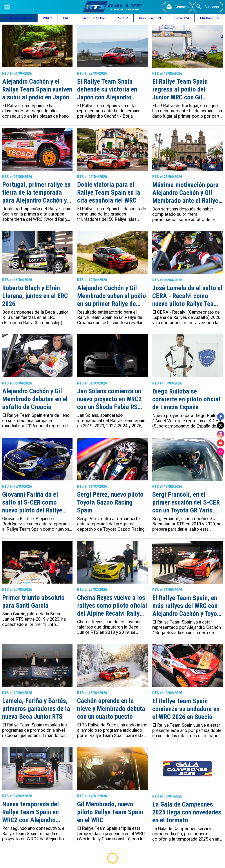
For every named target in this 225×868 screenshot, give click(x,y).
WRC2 (48, 18)
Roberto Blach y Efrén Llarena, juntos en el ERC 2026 (35, 296)
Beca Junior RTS (151, 18)
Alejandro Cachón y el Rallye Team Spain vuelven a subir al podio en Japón (37, 89)
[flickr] (221, 452)
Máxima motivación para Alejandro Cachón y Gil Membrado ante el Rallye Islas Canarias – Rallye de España (187, 193)
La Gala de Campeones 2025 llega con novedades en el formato (187, 812)
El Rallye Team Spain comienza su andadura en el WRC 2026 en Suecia (186, 709)
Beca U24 (182, 18)
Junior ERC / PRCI (94, 18)
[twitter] (221, 425)
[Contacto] (178, 7)
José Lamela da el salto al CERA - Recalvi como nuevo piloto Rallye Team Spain (187, 296)
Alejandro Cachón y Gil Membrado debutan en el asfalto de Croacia (35, 399)
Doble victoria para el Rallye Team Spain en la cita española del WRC (109, 192)
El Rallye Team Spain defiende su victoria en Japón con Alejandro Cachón (107, 89)
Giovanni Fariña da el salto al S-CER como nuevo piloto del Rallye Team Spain (32, 502)
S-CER (123, 18)
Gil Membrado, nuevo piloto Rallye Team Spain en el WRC (110, 812)
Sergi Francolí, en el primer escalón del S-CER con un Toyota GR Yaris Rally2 (186, 502)
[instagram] (221, 434)
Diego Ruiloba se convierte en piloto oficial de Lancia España (186, 399)
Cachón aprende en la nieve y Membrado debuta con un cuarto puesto (111, 709)
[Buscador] (208, 7)
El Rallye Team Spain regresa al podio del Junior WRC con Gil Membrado (180, 89)
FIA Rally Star (210, 18)
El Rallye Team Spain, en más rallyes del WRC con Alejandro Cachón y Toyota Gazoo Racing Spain (187, 606)
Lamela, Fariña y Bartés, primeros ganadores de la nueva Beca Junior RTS (36, 709)
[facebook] (221, 417)
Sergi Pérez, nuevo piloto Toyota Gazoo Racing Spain (110, 502)
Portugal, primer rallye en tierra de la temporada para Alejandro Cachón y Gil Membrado (36, 192)
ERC (66, 18)
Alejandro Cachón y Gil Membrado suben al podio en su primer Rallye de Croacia (112, 296)
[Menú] (7, 7)
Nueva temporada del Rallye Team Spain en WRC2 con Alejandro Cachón (31, 812)
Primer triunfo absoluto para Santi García (33, 601)
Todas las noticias (19, 18)
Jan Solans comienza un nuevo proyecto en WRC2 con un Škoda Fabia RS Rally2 (109, 399)
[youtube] (221, 443)
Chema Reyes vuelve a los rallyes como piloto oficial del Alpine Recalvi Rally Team (112, 606)
